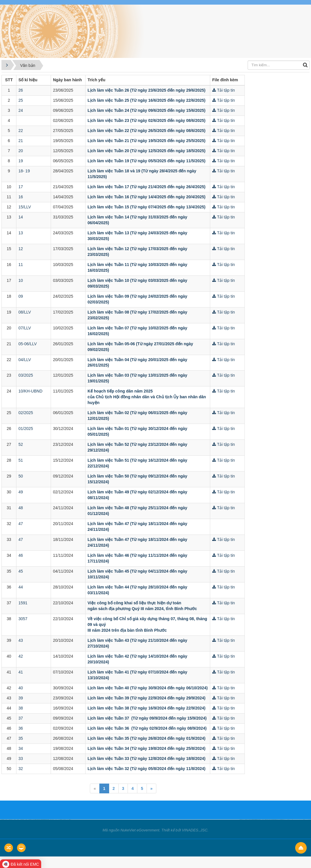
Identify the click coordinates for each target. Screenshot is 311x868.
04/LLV (25, 360)
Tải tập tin (224, 90)
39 (21, 698)
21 (21, 141)
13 (21, 233)
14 (21, 217)
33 (21, 758)
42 (21, 656)
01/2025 (26, 429)
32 (21, 769)
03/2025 (26, 375)
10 (21, 280)
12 (21, 249)
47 (21, 524)
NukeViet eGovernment (140, 830)
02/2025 (26, 413)
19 (21, 161)
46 (21, 555)
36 (21, 728)
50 (21, 476)
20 (21, 151)
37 (21, 718)
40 (21, 688)
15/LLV (25, 207)
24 (21, 110)
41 (21, 672)
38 (21, 708)
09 (21, 296)
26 (21, 90)
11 (21, 265)
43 (21, 640)
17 (21, 187)
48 (21, 508)
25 (21, 100)
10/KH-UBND (30, 391)
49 (21, 492)
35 (21, 738)
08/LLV (25, 312)
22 (21, 131)
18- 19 (24, 171)
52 (21, 444)
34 (21, 748)
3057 (23, 619)
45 (21, 571)
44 (21, 587)
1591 (23, 603)
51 (21, 460)
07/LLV (25, 328)
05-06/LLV (28, 344)
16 (21, 197)
